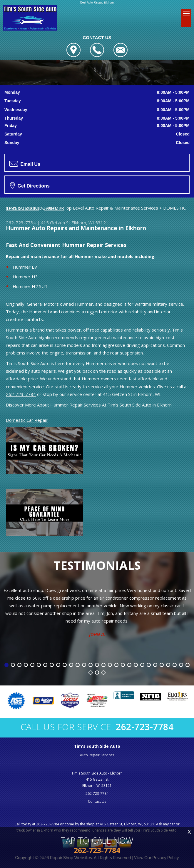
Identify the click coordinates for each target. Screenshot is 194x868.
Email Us (25, 164)
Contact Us (97, 801)
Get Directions (30, 185)
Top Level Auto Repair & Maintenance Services (111, 208)
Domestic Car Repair (27, 420)
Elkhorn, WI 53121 (90, 223)
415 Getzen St (56, 223)
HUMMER (54, 208)
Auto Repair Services (97, 755)
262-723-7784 (21, 223)
